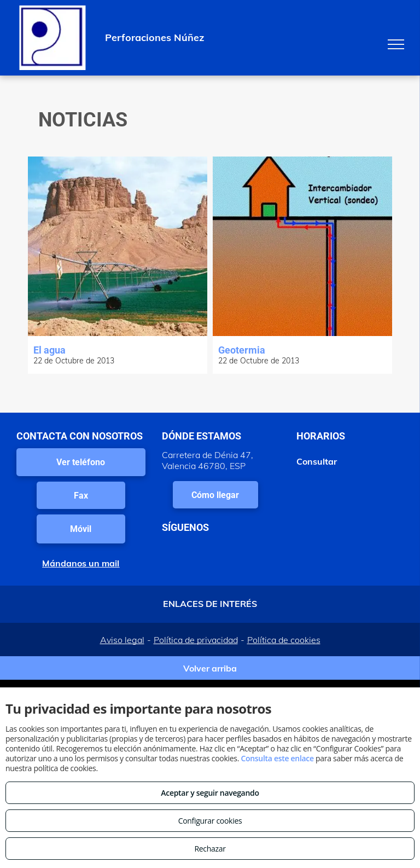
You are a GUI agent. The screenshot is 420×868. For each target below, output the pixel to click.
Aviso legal (122, 640)
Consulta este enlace (277, 758)
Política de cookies (284, 640)
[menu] (396, 44)
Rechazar (210, 849)
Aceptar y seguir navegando (210, 793)
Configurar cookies (210, 821)
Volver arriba (210, 668)
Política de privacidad (196, 640)
